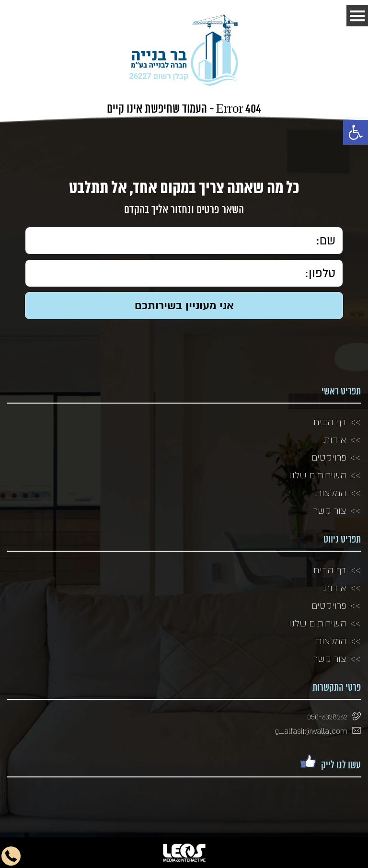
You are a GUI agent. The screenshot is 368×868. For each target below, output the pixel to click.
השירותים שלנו (318, 475)
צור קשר (330, 510)
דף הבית (330, 422)
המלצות (331, 493)
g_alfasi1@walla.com (311, 731)
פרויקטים (329, 457)
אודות (335, 440)
